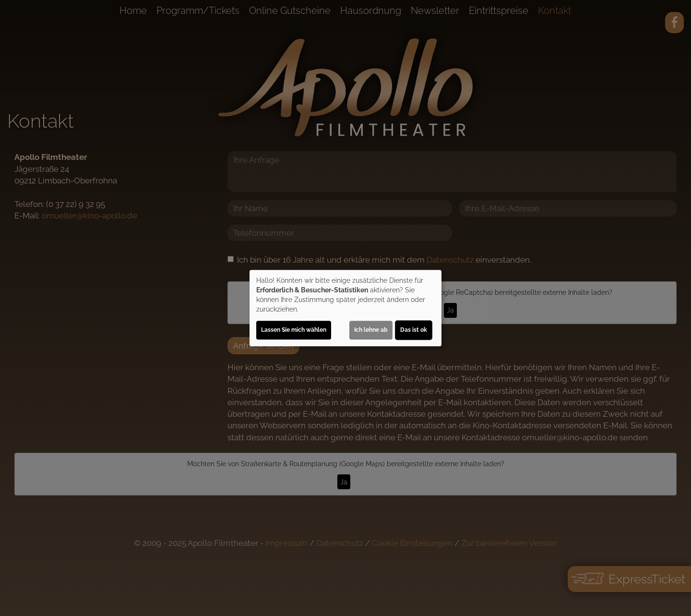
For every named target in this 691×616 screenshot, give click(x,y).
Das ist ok (414, 330)
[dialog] (345, 308)
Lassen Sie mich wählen (294, 330)
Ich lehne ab (371, 330)
